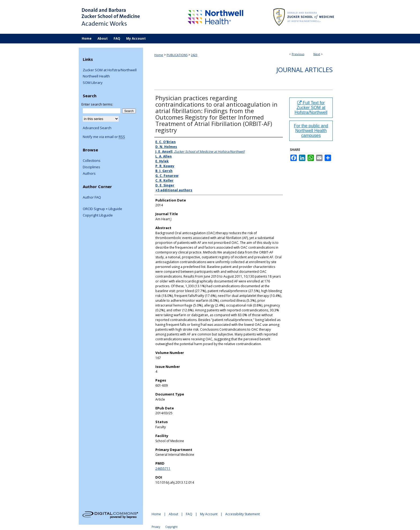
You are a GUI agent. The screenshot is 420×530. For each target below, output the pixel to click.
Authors (89, 174)
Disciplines (91, 167)
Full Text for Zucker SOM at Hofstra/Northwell (311, 108)
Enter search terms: (97, 104)
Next (317, 54)
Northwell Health (96, 76)
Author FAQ (92, 197)
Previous (298, 54)
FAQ (189, 514)
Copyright (171, 527)
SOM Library (93, 83)
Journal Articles (305, 70)
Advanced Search (97, 128)
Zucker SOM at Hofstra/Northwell (110, 70)
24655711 (163, 469)
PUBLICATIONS (177, 55)
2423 (194, 55)
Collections (92, 161)
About (173, 514)
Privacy (156, 527)
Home (159, 55)
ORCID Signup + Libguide (102, 209)
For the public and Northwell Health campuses (311, 131)
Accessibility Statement (243, 514)
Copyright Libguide (98, 215)
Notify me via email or (104, 137)
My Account (209, 514)
